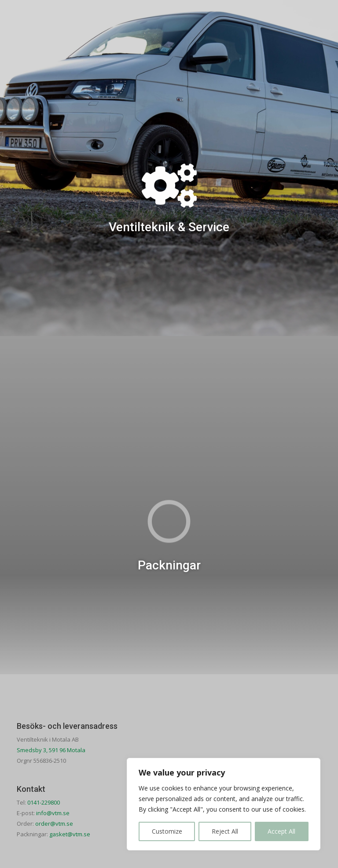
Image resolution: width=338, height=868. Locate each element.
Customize (167, 831)
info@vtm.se (53, 813)
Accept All (281, 831)
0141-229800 (44, 802)
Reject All (225, 831)
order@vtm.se (54, 824)
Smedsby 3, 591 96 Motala (51, 750)
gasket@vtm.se (70, 834)
